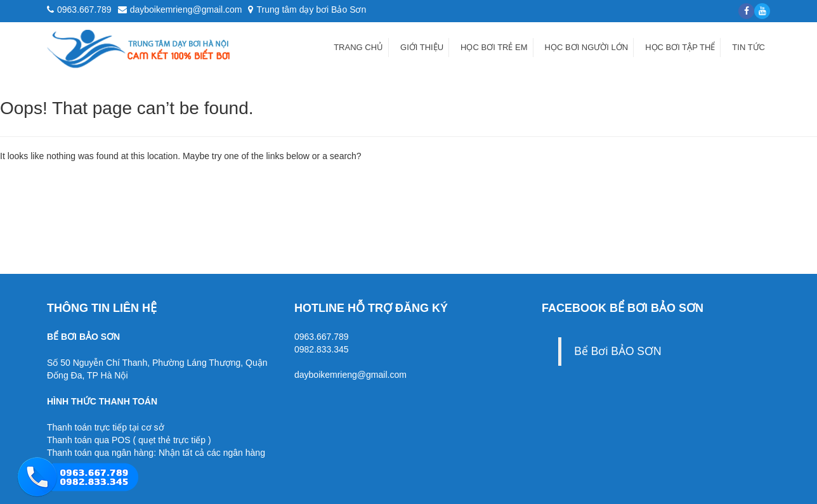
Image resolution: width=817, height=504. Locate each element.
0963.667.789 (322, 337)
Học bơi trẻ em (494, 47)
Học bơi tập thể (680, 47)
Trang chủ (358, 47)
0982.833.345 (322, 349)
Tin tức (748, 47)
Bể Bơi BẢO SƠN (618, 351)
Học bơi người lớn (587, 47)
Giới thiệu (422, 47)
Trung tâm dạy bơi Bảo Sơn (307, 10)
